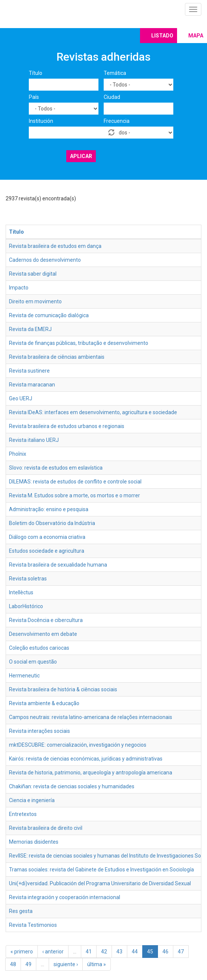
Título (36, 73)
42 (104, 952)
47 (181, 952)
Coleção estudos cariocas (39, 648)
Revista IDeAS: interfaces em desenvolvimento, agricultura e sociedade (93, 412)
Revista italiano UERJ (34, 440)
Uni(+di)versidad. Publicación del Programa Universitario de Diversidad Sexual (100, 883)
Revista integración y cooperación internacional (65, 897)
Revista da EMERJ (30, 329)
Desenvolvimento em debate (43, 634)
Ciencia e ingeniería (32, 800)
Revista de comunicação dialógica (49, 315)
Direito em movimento (35, 301)
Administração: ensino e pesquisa (49, 509)
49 (28, 964)
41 (89, 952)
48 (13, 964)
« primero (22, 952)
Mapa (196, 36)
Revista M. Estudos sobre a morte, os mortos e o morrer (74, 495)
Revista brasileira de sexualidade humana (58, 565)
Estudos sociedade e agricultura (47, 551)
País (34, 97)
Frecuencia (117, 121)
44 (135, 952)
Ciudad (112, 97)
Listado (162, 36)
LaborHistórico (26, 606)
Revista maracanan (32, 385)
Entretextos (23, 814)
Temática (115, 73)
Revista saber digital (33, 274)
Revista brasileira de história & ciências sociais (63, 689)
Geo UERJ (21, 398)
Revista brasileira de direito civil (46, 828)
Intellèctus (21, 592)
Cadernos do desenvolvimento (45, 260)
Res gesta (21, 911)
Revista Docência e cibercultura (46, 620)
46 (165, 952)
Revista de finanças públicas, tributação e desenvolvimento (79, 343)
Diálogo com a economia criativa (47, 537)
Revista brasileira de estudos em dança (55, 246)
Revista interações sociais (39, 731)
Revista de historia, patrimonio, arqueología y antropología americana (91, 773)
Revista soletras (28, 579)
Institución (41, 121)
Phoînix (18, 454)
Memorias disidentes (34, 842)
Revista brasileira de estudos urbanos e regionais (67, 426)
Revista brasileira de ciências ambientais (57, 357)
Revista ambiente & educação (44, 703)
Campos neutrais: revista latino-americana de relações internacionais (91, 717)
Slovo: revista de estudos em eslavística (56, 468)
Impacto (19, 288)
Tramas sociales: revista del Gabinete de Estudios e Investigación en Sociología (101, 870)
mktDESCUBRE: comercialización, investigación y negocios (78, 745)
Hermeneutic (24, 676)
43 (119, 952)
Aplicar (81, 156)
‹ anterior (53, 952)
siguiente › (66, 964)
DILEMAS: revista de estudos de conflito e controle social (75, 482)
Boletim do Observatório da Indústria (52, 523)
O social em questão (33, 662)
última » (97, 964)
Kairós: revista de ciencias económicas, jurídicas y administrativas (86, 759)
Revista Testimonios (33, 925)
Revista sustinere (29, 371)
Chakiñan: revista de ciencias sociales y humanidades (72, 786)
